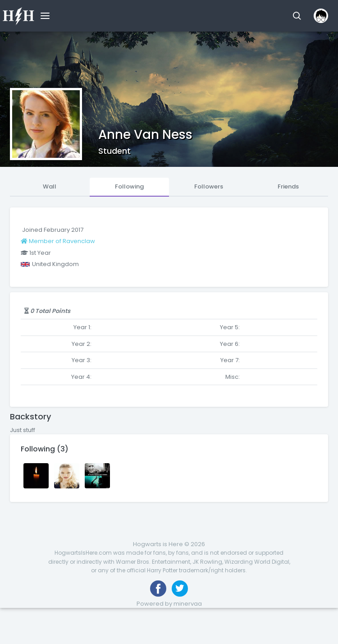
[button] (297, 16)
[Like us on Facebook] (158, 589)
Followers (209, 186)
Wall (50, 186)
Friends (288, 186)
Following (129, 186)
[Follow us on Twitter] (180, 589)
